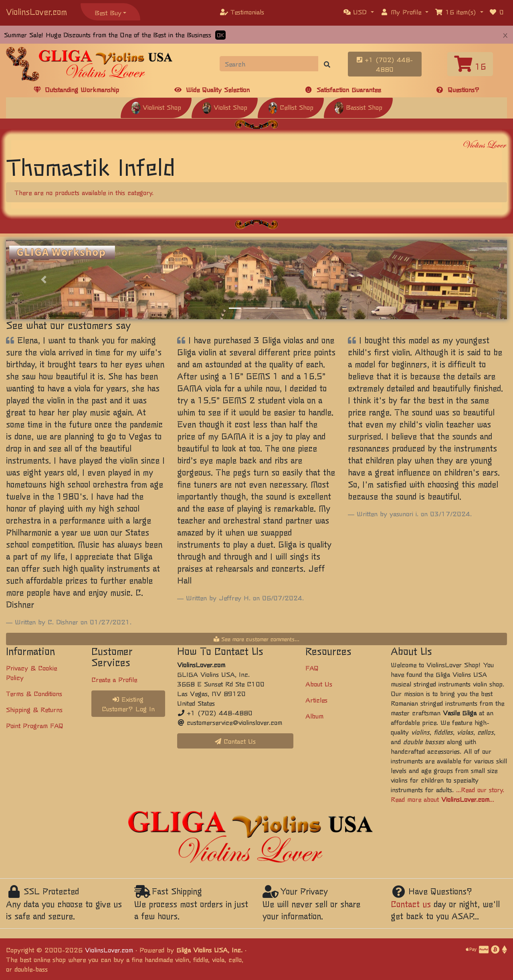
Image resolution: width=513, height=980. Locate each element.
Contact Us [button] (235, 741)
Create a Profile (114, 679)
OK (220, 35)
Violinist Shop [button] (156, 107)
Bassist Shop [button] (358, 107)
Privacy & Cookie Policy (31, 672)
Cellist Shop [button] (291, 107)
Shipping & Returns (34, 709)
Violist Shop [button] (225, 107)
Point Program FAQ (35, 725)
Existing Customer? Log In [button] (128, 704)
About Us (319, 684)
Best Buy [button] (108, 12)
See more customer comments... (256, 639)
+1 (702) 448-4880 (385, 64)
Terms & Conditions (34, 693)
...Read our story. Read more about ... (447, 794)
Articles (316, 700)
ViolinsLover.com (36, 11)
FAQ (312, 668)
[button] (359, 12)
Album (314, 716)
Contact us (411, 904)
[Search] (269, 64)
